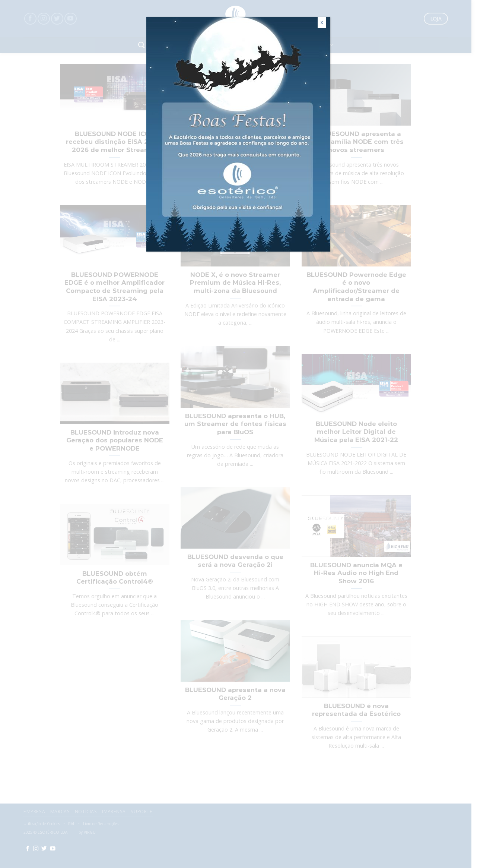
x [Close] (322, 22)
